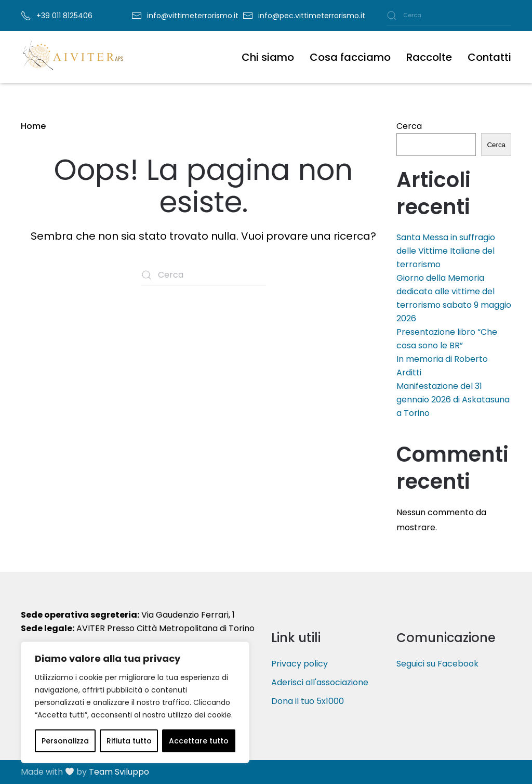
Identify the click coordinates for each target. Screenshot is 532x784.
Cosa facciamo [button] (350, 57)
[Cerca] (449, 16)
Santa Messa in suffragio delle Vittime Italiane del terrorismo (446, 251)
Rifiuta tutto (129, 741)
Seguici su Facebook (437, 664)
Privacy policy (300, 664)
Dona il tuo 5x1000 (308, 701)
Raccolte (429, 57)
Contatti (489, 57)
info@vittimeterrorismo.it (193, 16)
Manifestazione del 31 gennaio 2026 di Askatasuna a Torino (453, 400)
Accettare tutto (199, 741)
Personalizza (65, 741)
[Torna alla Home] (73, 57)
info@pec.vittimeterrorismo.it (312, 16)
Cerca (409, 126)
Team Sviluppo (119, 772)
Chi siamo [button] (268, 57)
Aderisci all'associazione (320, 682)
